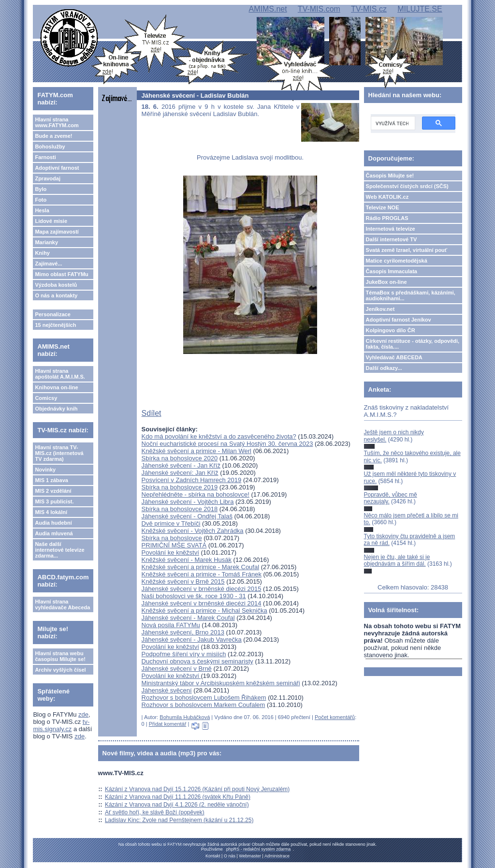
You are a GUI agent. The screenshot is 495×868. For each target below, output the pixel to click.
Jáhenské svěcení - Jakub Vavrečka (192, 640)
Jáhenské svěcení (167, 690)
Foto (41, 200)
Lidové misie (51, 221)
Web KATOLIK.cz (387, 197)
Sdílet (152, 413)
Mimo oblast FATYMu (61, 274)
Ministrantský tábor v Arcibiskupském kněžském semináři (221, 683)
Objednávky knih (56, 409)
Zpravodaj (48, 178)
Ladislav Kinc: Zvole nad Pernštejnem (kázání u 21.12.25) (179, 820)
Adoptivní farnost (57, 168)
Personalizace (52, 314)
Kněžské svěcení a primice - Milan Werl (197, 451)
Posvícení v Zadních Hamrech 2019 (192, 480)
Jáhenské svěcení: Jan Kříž (180, 473)
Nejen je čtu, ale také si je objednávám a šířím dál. (397, 560)
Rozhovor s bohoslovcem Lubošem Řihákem (204, 698)
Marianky (46, 242)
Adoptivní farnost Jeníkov (399, 320)
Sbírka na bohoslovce (172, 538)
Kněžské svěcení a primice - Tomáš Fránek (202, 574)
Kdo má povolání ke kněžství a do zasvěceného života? (219, 436)
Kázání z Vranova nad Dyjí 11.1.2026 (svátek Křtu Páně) (178, 797)
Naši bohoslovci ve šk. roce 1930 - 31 (194, 596)
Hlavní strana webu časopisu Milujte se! (60, 656)
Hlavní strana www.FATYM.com (57, 122)
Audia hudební (53, 523)
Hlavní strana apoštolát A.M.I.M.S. (60, 374)
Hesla (42, 210)
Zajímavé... (48, 264)
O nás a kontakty (56, 295)
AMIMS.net (268, 9)
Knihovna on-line (56, 387)
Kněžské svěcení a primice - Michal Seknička (204, 611)
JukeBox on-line (386, 282)
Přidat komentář (168, 724)
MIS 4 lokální (51, 512)
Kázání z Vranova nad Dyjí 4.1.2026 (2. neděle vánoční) (177, 805)
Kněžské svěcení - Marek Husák (187, 560)
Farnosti (45, 157)
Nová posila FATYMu (171, 625)
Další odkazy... (384, 368)
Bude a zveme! (53, 136)
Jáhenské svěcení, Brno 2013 (183, 632)
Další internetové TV (392, 239)
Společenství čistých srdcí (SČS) (407, 186)
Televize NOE (383, 207)
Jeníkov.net (380, 309)
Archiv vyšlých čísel (60, 670)
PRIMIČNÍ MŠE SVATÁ (174, 545)
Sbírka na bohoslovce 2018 (180, 509)
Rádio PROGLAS (387, 218)
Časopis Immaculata (392, 271)
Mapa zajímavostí (57, 232)
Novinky (45, 470)
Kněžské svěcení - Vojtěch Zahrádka (193, 531)
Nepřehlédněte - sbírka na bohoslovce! (196, 494)
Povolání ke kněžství (170, 552)
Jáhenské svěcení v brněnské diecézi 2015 (202, 589)
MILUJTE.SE (420, 9)
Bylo (41, 189)
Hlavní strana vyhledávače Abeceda (62, 604)
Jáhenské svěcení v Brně (177, 669)
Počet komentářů (335, 717)
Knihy (42, 253)
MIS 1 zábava (51, 480)
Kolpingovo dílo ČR (391, 330)
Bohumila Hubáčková (185, 717)
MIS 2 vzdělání (53, 491)
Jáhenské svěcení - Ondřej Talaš (187, 516)
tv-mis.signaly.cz (61, 725)
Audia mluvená (54, 533)
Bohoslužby (50, 147)
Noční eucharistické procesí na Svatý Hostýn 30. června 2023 (227, 444)
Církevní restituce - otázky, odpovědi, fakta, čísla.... (413, 344)
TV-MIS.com (319, 9)
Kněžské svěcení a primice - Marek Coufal (200, 567)
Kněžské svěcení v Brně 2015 (183, 581)
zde (83, 714)
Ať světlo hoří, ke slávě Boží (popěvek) (155, 812)
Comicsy (46, 398)
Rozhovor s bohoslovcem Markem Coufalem (204, 705)
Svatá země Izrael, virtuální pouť (407, 250)
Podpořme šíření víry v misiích (184, 654)
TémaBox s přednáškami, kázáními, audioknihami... (411, 295)
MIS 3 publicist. (54, 501)
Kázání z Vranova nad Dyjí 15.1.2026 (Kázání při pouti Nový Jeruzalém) (197, 789)
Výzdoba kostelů (56, 285)
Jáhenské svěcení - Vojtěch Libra (188, 502)
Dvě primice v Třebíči (171, 523)
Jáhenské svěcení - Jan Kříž (181, 465)
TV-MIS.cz (369, 9)
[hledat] (392, 123)
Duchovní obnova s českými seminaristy (197, 661)
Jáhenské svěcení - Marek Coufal (188, 618)
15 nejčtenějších (55, 325)
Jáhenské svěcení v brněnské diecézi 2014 (202, 603)
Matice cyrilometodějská (397, 261)
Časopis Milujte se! (390, 176)
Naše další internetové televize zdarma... (59, 550)
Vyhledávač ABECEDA (394, 357)
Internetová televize (391, 229)
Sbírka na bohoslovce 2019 (180, 487)
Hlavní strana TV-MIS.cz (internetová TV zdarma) (59, 453)
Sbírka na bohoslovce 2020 (180, 458)
